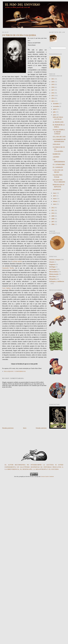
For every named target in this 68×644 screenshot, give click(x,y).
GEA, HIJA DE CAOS (59, 137)
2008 (53, 219)
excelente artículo (17, 261)
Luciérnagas (53, 269)
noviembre (56, 106)
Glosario (52, 262)
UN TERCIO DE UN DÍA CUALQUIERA (19, 35)
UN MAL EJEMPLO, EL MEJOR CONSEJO (59, 132)
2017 (53, 90)
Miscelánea (52, 277)
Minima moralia (54, 274)
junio (55, 115)
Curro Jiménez (6, 288)
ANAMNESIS (57, 190)
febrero (55, 201)
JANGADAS (56, 144)
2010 (53, 213)
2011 (53, 210)
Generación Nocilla (8, 268)
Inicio (25, 428)
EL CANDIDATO (58, 167)
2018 (53, 87)
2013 (53, 101)
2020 (53, 82)
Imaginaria (52, 264)
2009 (53, 216)
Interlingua (52, 267)
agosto (55, 109)
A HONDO (56, 157)
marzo (55, 199)
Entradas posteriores (8, 428)
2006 (53, 224)
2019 (53, 84)
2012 (53, 208)
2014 (53, 98)
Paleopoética (53, 279)
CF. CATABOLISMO (59, 164)
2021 (53, 79)
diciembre (56, 104)
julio (55, 112)
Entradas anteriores (41, 428)
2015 (53, 96)
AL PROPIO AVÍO (58, 122)
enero (55, 204)
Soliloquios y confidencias (15, 371)
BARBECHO (57, 154)
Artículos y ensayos (55, 260)
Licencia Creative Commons (47, 476)
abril (55, 196)
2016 (53, 93)
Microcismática (54, 272)
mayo (55, 193)
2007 (53, 222)
